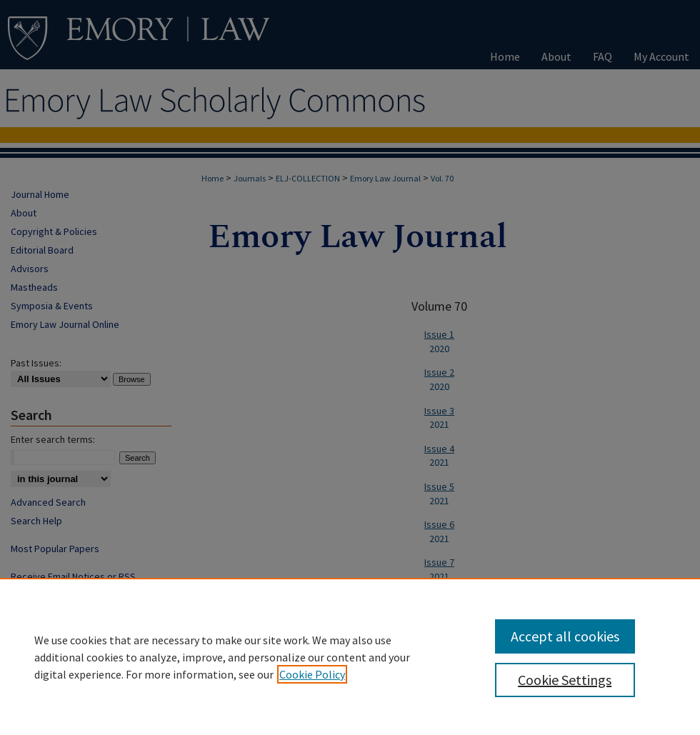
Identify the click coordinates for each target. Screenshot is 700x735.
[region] (350, 656)
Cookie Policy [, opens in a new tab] (312, 674)
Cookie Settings (565, 680)
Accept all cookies (565, 636)
